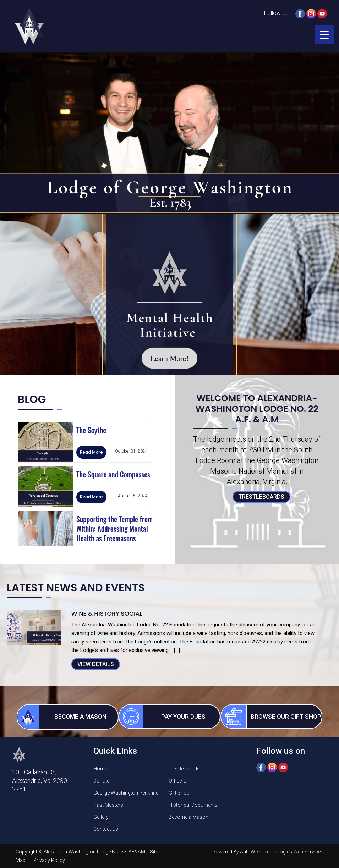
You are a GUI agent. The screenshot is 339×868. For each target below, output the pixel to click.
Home (100, 769)
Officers (177, 781)
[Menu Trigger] (324, 35)
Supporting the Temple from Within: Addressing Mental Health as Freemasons (114, 529)
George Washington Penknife (126, 793)
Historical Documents (193, 805)
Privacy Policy (49, 860)
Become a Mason (188, 817)
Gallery (101, 817)
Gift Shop (179, 793)
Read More (91, 452)
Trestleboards (261, 497)
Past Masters (108, 805)
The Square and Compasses (113, 474)
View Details (96, 664)
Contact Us (106, 829)
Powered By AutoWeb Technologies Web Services (268, 852)
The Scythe (91, 430)
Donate (101, 781)
